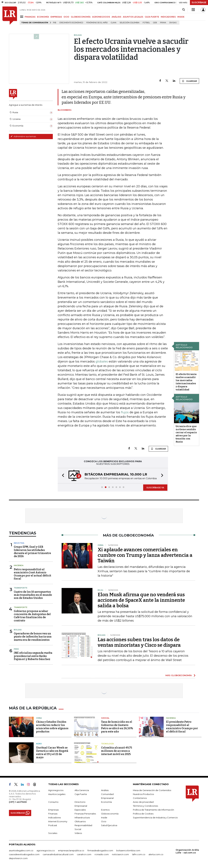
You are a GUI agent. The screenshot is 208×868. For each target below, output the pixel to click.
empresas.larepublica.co (71, 850)
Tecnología (107, 744)
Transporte (21, 588)
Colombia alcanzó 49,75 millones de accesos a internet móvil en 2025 (117, 751)
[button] (62, 476)
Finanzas (53, 814)
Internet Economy (58, 821)
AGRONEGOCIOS (101, 17)
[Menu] (22, 17)
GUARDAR (189, 81)
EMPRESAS (56, 17)
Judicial (105, 718)
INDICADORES (168, 17)
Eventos (105, 810)
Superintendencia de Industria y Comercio (155, 818)
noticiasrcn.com (120, 854)
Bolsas (18, 630)
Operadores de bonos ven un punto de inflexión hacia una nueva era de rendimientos (33, 637)
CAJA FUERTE (152, 17)
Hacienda (19, 565)
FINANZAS (30, 17)
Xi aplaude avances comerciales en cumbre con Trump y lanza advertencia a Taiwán (145, 555)
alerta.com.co (156, 854)
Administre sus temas (23, 136)
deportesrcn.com (18, 858)
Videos (78, 833)
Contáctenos (140, 798)
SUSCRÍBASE (199, 2)
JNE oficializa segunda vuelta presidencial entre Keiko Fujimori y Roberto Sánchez (33, 656)
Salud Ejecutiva (109, 825)
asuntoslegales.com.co (21, 850)
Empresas (53, 810)
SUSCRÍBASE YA (155, 487)
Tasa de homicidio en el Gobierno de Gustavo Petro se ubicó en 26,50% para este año (117, 727)
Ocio (104, 821)
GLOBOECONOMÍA (81, 17)
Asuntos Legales (57, 794)
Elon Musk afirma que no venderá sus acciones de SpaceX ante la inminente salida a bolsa (141, 600)
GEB (155, 23)
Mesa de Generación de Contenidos (152, 790)
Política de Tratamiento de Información (153, 810)
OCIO (66, 17)
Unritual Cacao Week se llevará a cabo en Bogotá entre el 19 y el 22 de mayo (52, 752)
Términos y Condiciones (145, 806)
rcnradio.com (102, 854)
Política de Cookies (143, 814)
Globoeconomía (110, 814)
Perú (16, 649)
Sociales (53, 833)
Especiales (80, 810)
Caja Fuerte (81, 794)
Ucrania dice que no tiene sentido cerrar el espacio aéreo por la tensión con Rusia (186, 434)
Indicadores (55, 818)
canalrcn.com (84, 854)
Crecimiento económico (71, 23)
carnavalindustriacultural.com (58, 854)
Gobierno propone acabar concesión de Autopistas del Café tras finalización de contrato (32, 616)
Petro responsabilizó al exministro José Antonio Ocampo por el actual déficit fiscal (32, 574)
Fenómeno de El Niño (97, 23)
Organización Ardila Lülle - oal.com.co (187, 851)
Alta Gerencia (82, 790)
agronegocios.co (46, 850)
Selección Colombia (130, 23)
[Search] (184, 10)
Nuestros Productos (143, 794)
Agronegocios (56, 790)
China (39, 718)
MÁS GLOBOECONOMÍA (179, 675)
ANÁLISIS (116, 17)
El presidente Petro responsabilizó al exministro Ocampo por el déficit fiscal (182, 727)
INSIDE (181, 17)
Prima (163, 23)
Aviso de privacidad (143, 802)
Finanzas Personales (85, 814)
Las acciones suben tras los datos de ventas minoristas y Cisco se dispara (139, 642)
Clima (114, 23)
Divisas (173, 23)
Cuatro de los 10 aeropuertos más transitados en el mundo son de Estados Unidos (33, 595)
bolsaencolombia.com (128, 850)
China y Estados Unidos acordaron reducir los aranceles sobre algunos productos (52, 727)
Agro (39, 744)
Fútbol (146, 23)
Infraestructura (82, 818)
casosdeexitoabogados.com (24, 854)
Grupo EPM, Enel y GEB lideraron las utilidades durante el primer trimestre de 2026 (32, 552)
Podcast (53, 825)
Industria (19, 543)
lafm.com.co (139, 854)
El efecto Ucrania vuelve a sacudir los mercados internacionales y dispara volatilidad (186, 382)
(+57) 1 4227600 (18, 802)
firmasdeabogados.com (100, 850)
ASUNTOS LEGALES (133, 17)
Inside (104, 818)
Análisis (105, 790)
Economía (106, 802)
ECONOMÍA (43, 17)
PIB (55, 23)
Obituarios (80, 821)
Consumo (53, 802)
